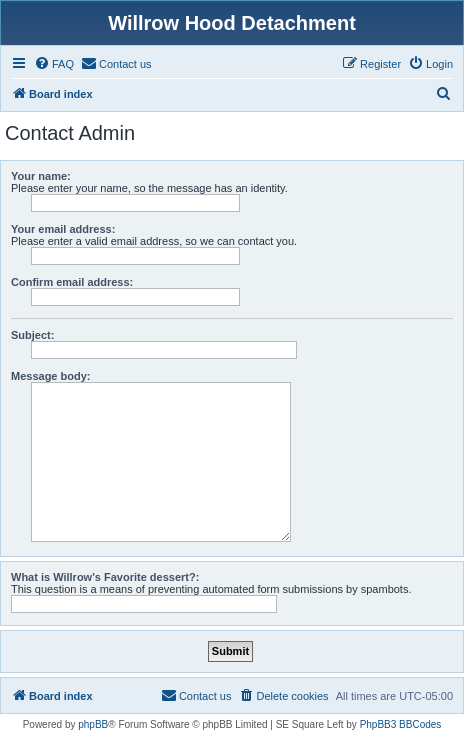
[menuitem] (54, 64)
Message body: (50, 376)
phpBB (93, 724)
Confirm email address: (72, 282)
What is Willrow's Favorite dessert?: (105, 577)
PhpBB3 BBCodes (401, 724)
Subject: (32, 335)
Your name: (41, 176)
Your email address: (63, 229)
